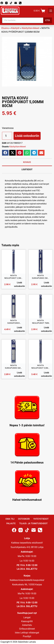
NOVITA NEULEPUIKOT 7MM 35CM (41, 322)
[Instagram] (6, 3)
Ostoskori (24, 519)
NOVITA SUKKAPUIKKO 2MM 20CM (41, 277)
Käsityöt (15, 28)
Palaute (11, 523)
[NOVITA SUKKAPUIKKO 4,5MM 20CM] (14, 307)
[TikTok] (11, 3)
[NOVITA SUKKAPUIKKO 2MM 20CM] (41, 262)
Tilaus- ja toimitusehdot (33, 523)
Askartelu (27, 625)
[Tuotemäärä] (7, 136)
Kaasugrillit (27, 621)
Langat (27, 617)
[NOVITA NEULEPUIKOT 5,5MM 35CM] (41, 352)
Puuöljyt (27, 636)
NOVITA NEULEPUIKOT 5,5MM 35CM (41, 367)
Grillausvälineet (27, 629)
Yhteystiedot (41, 519)
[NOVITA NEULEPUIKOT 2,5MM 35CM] (14, 262)
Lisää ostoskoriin (27, 136)
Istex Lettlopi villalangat (27, 633)
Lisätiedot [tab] (27, 169)
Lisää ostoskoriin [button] (20, 284)
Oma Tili (10, 519)
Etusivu (5, 28)
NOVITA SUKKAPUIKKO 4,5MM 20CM (14, 322)
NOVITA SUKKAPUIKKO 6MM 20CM (13, 367)
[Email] (16, 3)
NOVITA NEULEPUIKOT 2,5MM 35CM (13, 277)
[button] (5, 153)
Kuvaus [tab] (27, 162)
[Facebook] (2, 3)
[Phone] (20, 3)
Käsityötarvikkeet (31, 28)
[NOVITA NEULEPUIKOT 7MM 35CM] (41, 307)
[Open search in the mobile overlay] (27, 20)
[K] (51, 11)
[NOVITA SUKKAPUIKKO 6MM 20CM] (14, 352)
